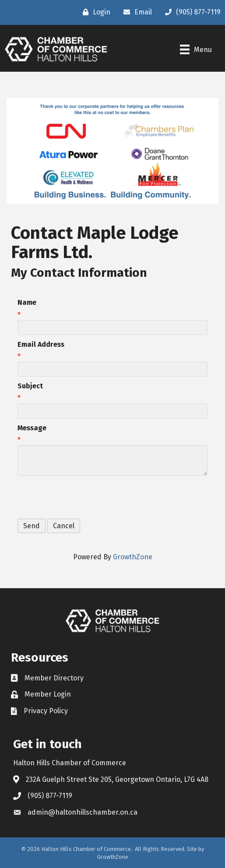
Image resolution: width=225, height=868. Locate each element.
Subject (30, 386)
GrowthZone (133, 557)
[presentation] (84, 497)
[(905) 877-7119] (191, 12)
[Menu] (196, 49)
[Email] (135, 12)
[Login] (94, 12)
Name (27, 302)
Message (32, 428)
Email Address (41, 344)
